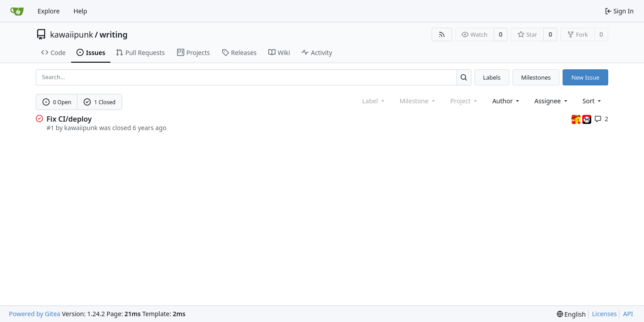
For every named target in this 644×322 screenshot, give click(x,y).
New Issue (586, 77)
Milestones (536, 77)
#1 (50, 128)
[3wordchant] (577, 119)
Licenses (605, 314)
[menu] (593, 101)
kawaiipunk (72, 34)
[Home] (17, 11)
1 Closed (100, 102)
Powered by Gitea (35, 314)
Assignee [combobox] (552, 101)
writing (113, 34)
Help (80, 11)
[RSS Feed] (442, 34)
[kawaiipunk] (587, 119)
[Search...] (464, 77)
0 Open (57, 102)
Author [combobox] (506, 101)
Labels (492, 77)
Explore (49, 11)
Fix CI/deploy (69, 119)
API (628, 314)
